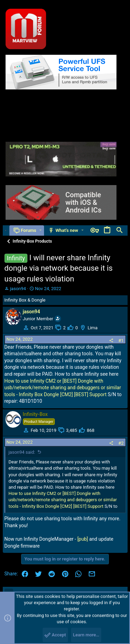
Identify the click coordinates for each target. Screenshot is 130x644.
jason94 (18, 289)
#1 (121, 341)
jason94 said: (22, 452)
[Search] (120, 230)
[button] (40, 230)
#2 (121, 443)
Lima (93, 328)
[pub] (83, 539)
